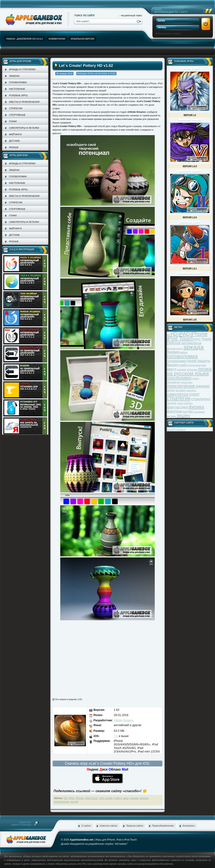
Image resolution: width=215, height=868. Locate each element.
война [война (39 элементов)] (184, 352)
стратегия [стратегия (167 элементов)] (179, 398)
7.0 (116, 736)
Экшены (14, 76)
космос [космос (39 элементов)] (182, 370)
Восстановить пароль (170, 34)
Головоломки (18, 82)
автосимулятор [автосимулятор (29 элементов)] (175, 348)
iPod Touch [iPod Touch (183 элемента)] (180, 338)
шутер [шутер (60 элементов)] (188, 411)
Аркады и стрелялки (22, 69)
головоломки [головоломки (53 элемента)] (176, 361)
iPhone (80, 798)
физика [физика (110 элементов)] (196, 407)
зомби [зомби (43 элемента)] (183, 365)
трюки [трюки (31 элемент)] (180, 403)
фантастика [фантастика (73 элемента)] (177, 407)
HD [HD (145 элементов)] (174, 334)
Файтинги (15, 134)
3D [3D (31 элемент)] (168, 335)
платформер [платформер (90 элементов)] (179, 378)
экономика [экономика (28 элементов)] (199, 412)
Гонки (13, 121)
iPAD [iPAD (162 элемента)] (184, 334)
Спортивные (17, 115)
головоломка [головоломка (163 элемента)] (182, 356)
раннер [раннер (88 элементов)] (203, 386)
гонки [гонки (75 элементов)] (192, 361)
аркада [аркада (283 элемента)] (194, 347)
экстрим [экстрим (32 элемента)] (171, 416)
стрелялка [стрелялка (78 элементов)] (201, 399)
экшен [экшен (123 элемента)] (183, 415)
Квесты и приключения (24, 102)
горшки (144, 798)
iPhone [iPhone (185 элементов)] (199, 334)
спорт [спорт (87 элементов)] (194, 394)
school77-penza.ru (176, 429)
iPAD (72, 798)
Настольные (17, 89)
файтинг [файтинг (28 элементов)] (188, 403)
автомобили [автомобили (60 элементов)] (191, 343)
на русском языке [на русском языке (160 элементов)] (188, 373)
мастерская (61, 802)
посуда (74, 802)
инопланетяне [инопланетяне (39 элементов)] (197, 365)
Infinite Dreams (124, 720)
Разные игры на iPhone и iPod (96, 74)
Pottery (118, 798)
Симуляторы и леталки (24, 128)
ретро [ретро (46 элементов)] (171, 390)
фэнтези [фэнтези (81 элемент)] (174, 411)
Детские (14, 141)
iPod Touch (91, 798)
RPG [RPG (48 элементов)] (197, 339)
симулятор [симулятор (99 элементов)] (177, 394)
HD (66, 798)
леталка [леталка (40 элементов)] (192, 370)
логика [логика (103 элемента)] (205, 369)
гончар (134, 798)
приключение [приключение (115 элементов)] (181, 386)
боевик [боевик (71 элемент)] (173, 352)
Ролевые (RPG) (18, 95)
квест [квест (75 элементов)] (172, 369)
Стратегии (16, 108)
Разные (14, 147)
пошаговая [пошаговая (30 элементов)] (186, 382)
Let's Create (106, 798)
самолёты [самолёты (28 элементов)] (191, 390)
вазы (126, 798)
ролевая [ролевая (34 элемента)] (180, 390)
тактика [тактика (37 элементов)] (171, 403)
